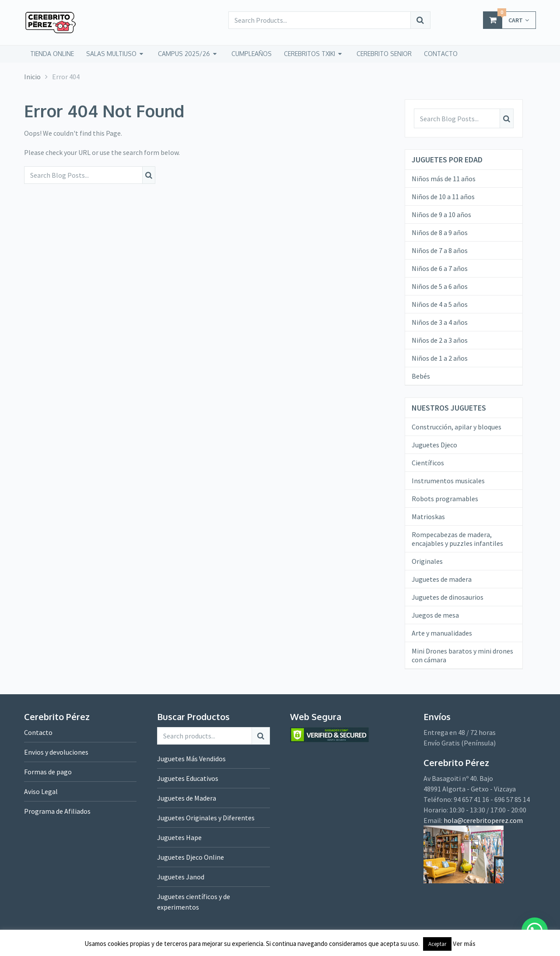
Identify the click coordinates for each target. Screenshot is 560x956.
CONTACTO (441, 54)
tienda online (52, 54)
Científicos (428, 463)
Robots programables (445, 499)
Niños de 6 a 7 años (440, 268)
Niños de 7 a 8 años (440, 250)
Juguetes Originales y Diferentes (206, 818)
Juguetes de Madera (187, 798)
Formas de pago (48, 772)
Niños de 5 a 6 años (440, 286)
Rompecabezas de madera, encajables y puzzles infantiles (457, 539)
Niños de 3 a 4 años (440, 322)
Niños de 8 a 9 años (440, 232)
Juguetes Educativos (188, 778)
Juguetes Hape (179, 837)
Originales (427, 561)
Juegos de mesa (435, 615)
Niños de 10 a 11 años (443, 197)
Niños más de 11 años (444, 179)
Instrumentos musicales (448, 481)
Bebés (421, 376)
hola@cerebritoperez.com (483, 820)
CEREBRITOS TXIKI (310, 54)
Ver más (464, 944)
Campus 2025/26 (184, 54)
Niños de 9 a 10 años (441, 214)
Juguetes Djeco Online (191, 857)
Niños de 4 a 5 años (440, 304)
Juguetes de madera (442, 579)
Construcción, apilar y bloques (457, 427)
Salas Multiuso (111, 54)
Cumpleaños (252, 54)
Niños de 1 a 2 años (440, 358)
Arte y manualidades (442, 633)
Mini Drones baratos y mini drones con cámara (462, 655)
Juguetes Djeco (434, 445)
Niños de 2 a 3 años (440, 340)
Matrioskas (428, 517)
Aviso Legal (41, 791)
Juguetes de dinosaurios (448, 597)
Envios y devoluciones (56, 752)
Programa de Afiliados (57, 811)
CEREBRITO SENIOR (384, 54)
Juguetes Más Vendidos (191, 759)
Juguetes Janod (181, 877)
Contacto (38, 732)
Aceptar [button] (437, 944)
